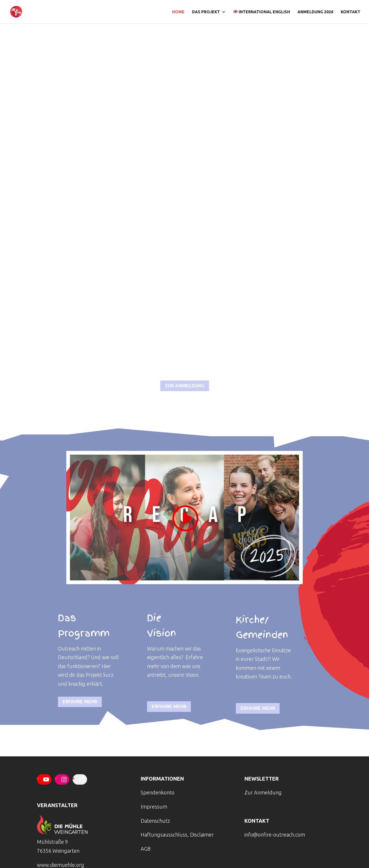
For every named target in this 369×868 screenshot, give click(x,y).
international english (262, 12)
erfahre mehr (80, 702)
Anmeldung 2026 (315, 12)
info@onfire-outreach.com (275, 835)
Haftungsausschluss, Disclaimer (177, 835)
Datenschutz (155, 821)
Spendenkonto (158, 792)
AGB (146, 849)
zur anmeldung (185, 386)
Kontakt (351, 12)
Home (178, 12)
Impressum (154, 807)
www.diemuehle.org (61, 865)
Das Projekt (206, 12)
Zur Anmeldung (263, 792)
